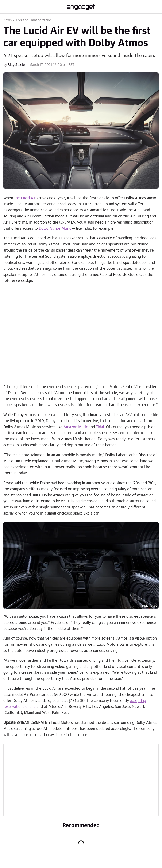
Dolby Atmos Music (55, 229)
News (7, 20)
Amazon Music (76, 427)
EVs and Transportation (34, 20)
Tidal (100, 427)
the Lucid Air (25, 198)
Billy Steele (16, 65)
